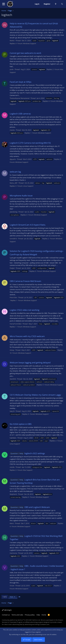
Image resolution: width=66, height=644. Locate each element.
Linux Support (28, 186)
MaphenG (13, 494)
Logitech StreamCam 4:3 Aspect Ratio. (28, 225)
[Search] (62, 4)
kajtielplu (13, 438)
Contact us (6, 615)
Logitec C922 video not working (24, 310)
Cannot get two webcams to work (25, 53)
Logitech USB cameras (20, 114)
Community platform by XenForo (21, 620)
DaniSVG (13, 379)
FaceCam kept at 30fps (21, 82)
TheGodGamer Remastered (20, 98)
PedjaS (12, 268)
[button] (4, 4)
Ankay (12, 350)
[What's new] (56, 4)
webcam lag (15, 172)
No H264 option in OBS (21, 424)
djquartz (13, 159)
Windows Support (30, 43)
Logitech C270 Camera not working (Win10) (30, 143)
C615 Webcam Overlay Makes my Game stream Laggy (35, 395)
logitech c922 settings (27, 453)
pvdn (12, 69)
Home (44, 615)
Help (38, 615)
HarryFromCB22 (16, 324)
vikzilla (12, 467)
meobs (12, 130)
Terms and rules (17, 615)
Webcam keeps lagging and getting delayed (30, 363)
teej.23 (12, 411)
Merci (12, 523)
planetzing (13, 212)
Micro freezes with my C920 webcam (27, 336)
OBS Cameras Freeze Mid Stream (25, 281)
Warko (12, 41)
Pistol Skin (13, 297)
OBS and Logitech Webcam (30, 507)
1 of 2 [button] (5, 597)
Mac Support (28, 470)
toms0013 (13, 239)
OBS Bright (7, 610)
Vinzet (12, 586)
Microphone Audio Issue (21, 196)
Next (13, 597)
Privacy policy (30, 615)
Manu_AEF (14, 183)
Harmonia (13, 553)
